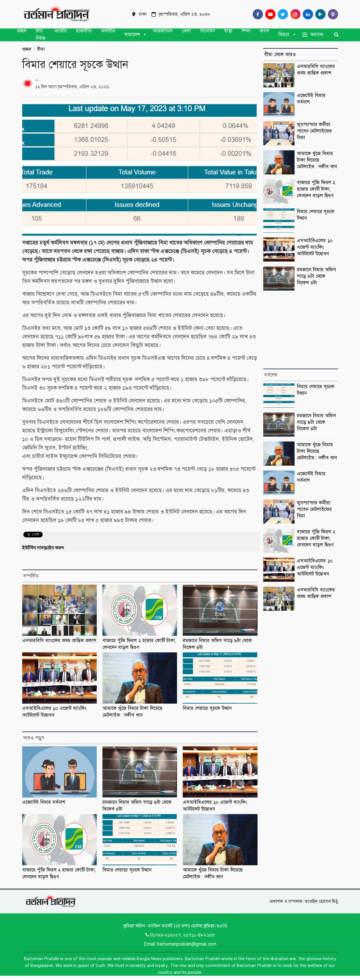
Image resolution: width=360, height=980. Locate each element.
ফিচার (284, 35)
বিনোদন (207, 31)
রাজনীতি (84, 31)
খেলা (186, 31)
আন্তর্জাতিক (163, 31)
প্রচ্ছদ (22, 31)
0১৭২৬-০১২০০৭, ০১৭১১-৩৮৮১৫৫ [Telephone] (180, 935)
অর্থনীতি (108, 31)
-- (37, 80)
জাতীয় (61, 31)
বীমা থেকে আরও (280, 55)
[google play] (319, 14)
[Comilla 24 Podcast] (332, 14)
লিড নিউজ (41, 35)
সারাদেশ (132, 35)
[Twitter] (282, 14)
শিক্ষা (246, 31)
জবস (265, 31)
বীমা (41, 49)
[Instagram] (294, 14)
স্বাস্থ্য (228, 31)
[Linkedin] (307, 14)
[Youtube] (269, 14)
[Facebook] (257, 14)
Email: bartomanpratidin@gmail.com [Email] (180, 944)
